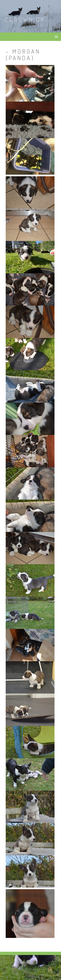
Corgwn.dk (25, 19)
